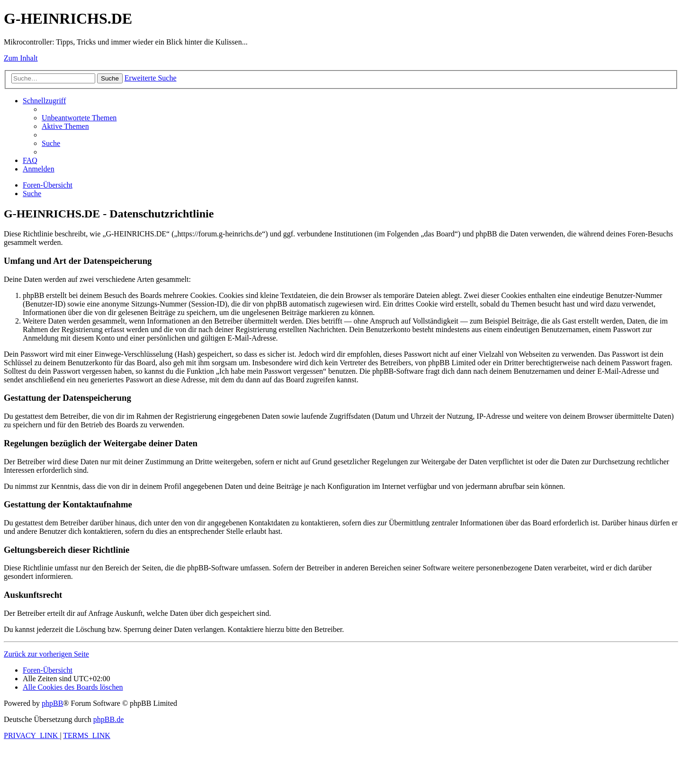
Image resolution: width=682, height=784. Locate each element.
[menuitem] (79, 118)
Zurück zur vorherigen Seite (46, 654)
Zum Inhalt (21, 58)
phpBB (52, 703)
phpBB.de (108, 719)
